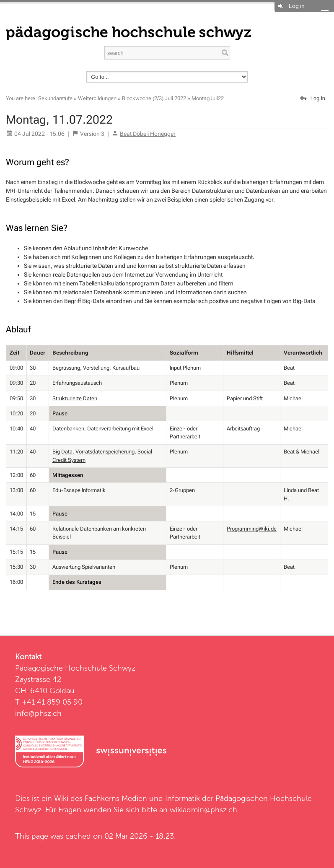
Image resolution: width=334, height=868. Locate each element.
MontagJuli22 (208, 98)
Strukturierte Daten (75, 398)
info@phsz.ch (38, 713)
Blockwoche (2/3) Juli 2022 (154, 98)
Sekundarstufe (55, 98)
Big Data (62, 452)
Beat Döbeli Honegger (148, 134)
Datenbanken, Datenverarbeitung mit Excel (103, 429)
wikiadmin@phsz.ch (203, 810)
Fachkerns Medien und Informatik (142, 798)
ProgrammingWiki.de (252, 529)
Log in (297, 6)
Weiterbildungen (97, 98)
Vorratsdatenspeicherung (105, 452)
